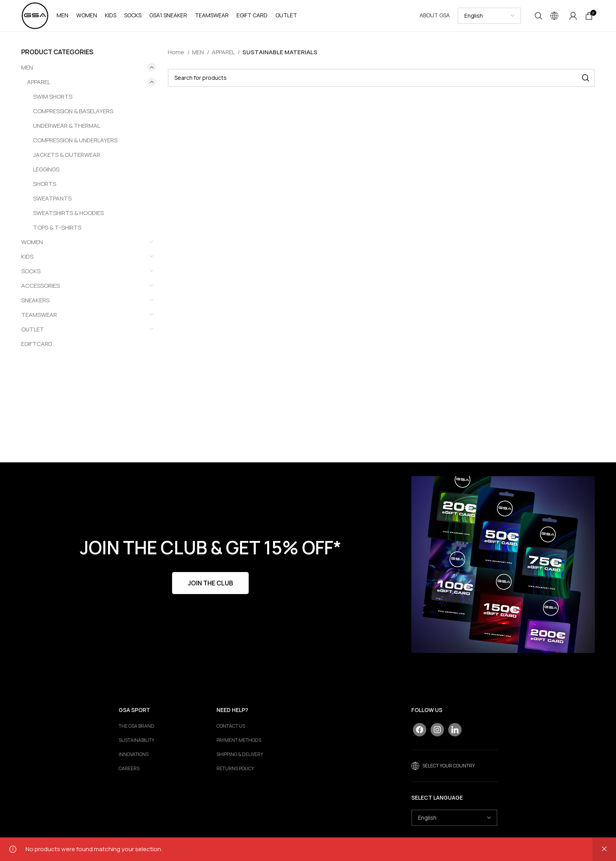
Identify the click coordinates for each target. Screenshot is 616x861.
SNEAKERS (35, 300)
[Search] (539, 16)
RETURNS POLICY (235, 769)
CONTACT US (231, 727)
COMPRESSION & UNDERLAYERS (75, 140)
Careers (129, 769)
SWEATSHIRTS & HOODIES (68, 213)
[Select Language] (489, 16)
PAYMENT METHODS (239, 741)
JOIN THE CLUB (210, 583)
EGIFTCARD (37, 344)
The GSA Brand (137, 727)
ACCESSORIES (40, 286)
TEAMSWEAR (39, 315)
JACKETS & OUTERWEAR (67, 155)
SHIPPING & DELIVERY (240, 755)
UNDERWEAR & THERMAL (67, 126)
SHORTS (45, 184)
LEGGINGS (46, 169)
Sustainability (137, 741)
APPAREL (39, 82)
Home (177, 52)
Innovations (134, 755)
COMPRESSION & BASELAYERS (73, 111)
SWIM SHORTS (53, 97)
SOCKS (31, 271)
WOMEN (32, 242)
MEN (27, 67)
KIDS (27, 257)
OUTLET (33, 329)
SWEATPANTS (52, 198)
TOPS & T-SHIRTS (57, 227)
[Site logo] (35, 15)
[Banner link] (503, 565)
